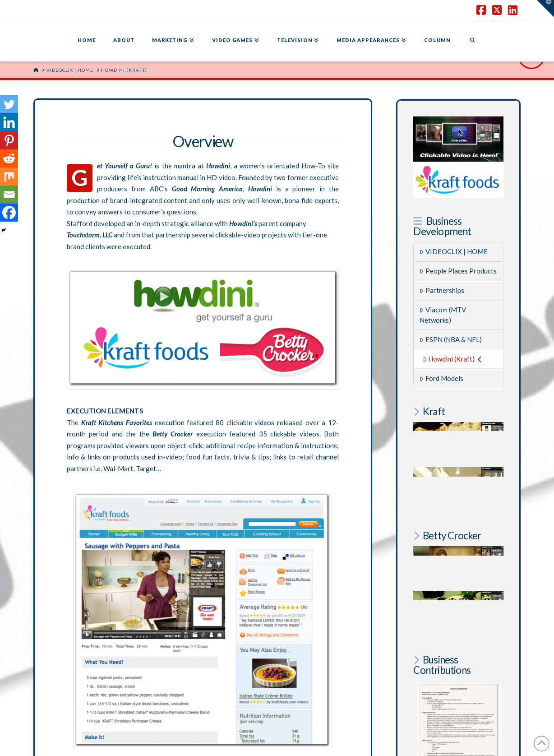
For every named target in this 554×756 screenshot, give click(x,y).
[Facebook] (9, 213)
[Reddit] (9, 158)
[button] (545, 9)
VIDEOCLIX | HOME (454, 251)
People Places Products (458, 271)
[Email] (9, 195)
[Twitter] (9, 104)
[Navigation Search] (472, 41)
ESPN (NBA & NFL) (451, 339)
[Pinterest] (9, 140)
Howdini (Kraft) (452, 359)
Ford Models (441, 378)
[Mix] (9, 176)
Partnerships (442, 290)
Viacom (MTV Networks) (443, 315)
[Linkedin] (9, 122)
